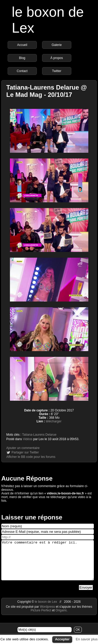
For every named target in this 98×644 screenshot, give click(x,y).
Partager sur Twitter (25, 452)
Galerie (57, 45)
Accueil (22, 45)
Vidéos (27, 439)
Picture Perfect (41, 618)
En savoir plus (87, 639)
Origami (61, 618)
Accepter (62, 639)
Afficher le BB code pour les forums (31, 457)
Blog (22, 58)
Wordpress (48, 615)
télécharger (54, 421)
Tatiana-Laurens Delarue (39, 435)
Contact (22, 71)
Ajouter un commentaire (23, 448)
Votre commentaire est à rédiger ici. (48, 564)
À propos (57, 58)
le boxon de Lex (46, 610)
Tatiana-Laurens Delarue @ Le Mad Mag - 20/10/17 (47, 91)
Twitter (57, 71)
